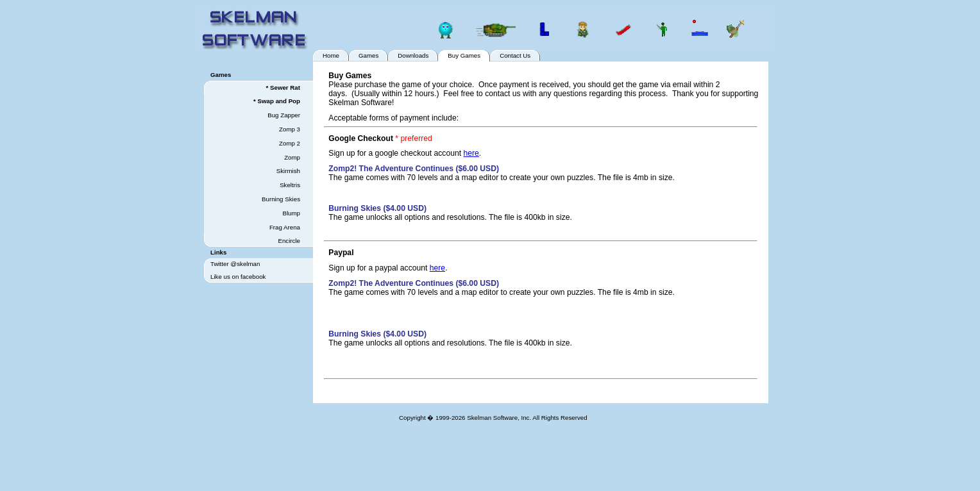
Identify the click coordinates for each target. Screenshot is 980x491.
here (471, 153)
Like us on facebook (238, 277)
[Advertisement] (545, 461)
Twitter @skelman (235, 264)
